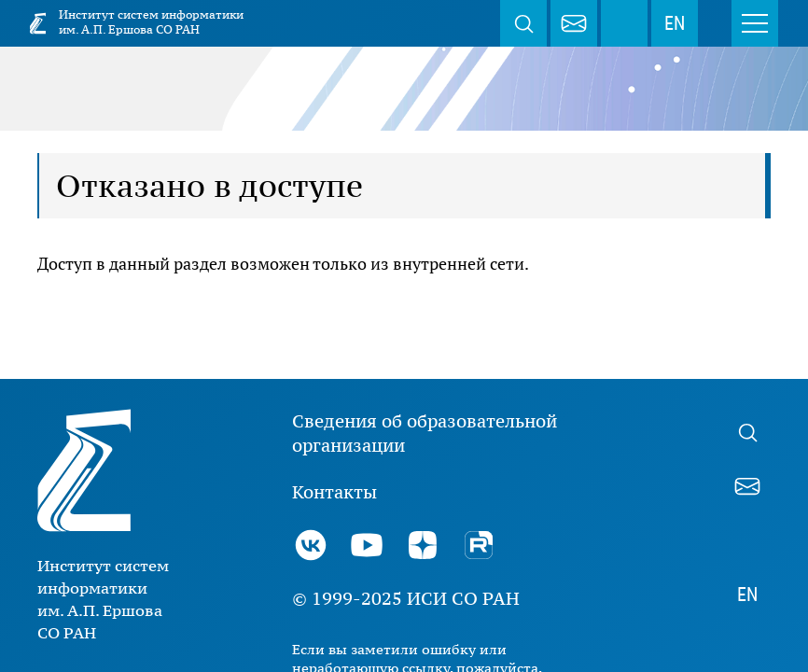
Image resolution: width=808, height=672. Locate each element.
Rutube (479, 545)
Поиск (523, 23)
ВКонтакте (311, 545)
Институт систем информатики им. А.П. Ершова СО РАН (151, 22)
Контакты (334, 492)
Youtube (367, 545)
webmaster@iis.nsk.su (574, 23)
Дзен (423, 545)
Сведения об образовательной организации (425, 433)
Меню (755, 23)
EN (675, 23)
